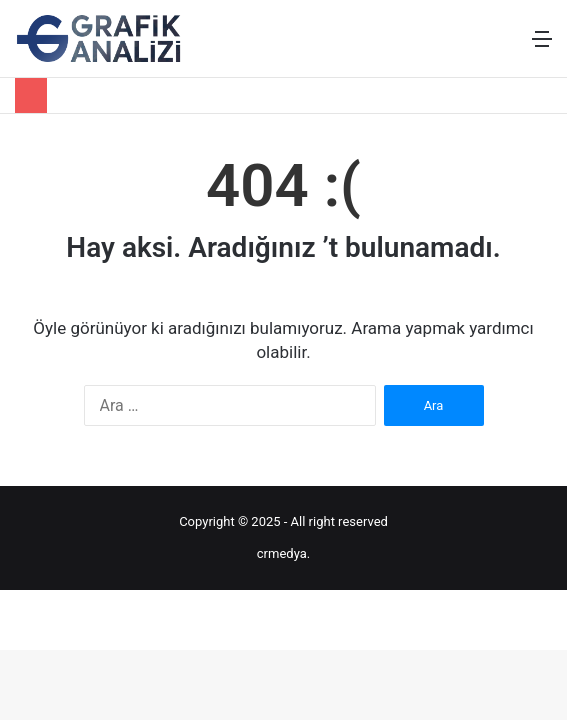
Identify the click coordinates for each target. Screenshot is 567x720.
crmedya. (283, 553)
